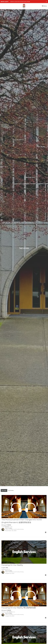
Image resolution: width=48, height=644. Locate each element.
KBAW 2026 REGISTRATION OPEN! (20, 2)
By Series (11, 490)
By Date (4, 490)
